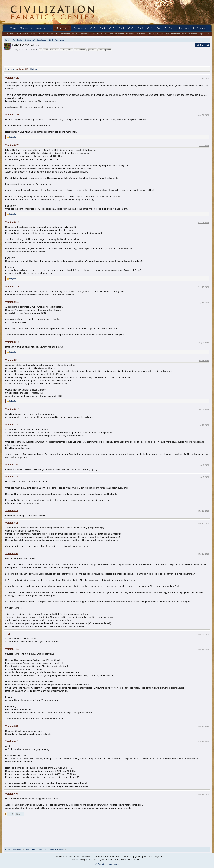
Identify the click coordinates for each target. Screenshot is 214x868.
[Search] (199, 28)
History (34, 69)
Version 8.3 (12, 511)
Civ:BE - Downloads (81, 34)
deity (46, 50)
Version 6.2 (12, 741)
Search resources (28, 34)
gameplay (92, 50)
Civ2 (140, 28)
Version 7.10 (12, 649)
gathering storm (104, 50)
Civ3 (131, 28)
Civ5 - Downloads (99, 34)
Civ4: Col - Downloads (136, 34)
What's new (42, 28)
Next (18, 814)
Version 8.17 (12, 302)
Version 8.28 (12, 115)
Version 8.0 (12, 554)
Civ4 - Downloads (116, 34)
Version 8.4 (12, 477)
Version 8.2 (12, 523)
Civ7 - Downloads (45, 34)
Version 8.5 (12, 465)
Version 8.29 (12, 78)
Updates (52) (22, 69)
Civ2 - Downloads (172, 34)
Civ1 (150, 28)
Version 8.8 (12, 425)
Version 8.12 (12, 360)
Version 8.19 (12, 222)
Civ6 (102, 28)
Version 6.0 (12, 794)
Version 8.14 (12, 342)
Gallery (78, 28)
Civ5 (112, 28)
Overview (9, 69)
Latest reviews (12, 34)
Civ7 (93, 28)
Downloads (62, 28)
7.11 (8, 634)
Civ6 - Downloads (63, 34)
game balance (80, 50)
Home (13, 28)
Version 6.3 (12, 726)
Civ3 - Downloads (155, 34)
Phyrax (18, 50)
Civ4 (121, 28)
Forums (24, 28)
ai (41, 50)
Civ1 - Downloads (190, 34)
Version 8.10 (12, 409)
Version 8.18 (12, 287)
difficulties (54, 50)
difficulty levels (66, 50)
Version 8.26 (12, 145)
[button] (31, 28)
